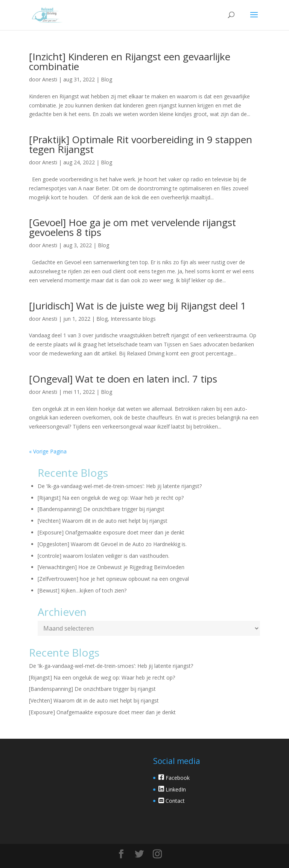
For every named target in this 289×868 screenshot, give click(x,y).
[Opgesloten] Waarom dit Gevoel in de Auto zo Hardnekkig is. (112, 544)
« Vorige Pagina (48, 451)
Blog (106, 79)
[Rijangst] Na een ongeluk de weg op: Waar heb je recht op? (111, 498)
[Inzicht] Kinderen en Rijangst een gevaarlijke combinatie (130, 61)
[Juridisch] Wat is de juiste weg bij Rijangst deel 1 (138, 306)
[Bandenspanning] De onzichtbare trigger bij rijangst (101, 509)
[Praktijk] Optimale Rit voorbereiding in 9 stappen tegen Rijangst (141, 144)
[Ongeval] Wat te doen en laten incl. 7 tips (123, 379)
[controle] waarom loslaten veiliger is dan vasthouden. (103, 556)
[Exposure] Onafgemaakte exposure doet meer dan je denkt (111, 532)
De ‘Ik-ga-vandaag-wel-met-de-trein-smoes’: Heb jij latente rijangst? (120, 486)
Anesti (50, 79)
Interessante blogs (133, 319)
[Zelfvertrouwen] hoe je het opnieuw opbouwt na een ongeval (113, 579)
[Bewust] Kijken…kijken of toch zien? (82, 590)
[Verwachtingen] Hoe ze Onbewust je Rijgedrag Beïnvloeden (111, 567)
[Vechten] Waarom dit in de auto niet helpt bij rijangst (103, 521)
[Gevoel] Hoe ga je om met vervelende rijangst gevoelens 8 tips (132, 227)
